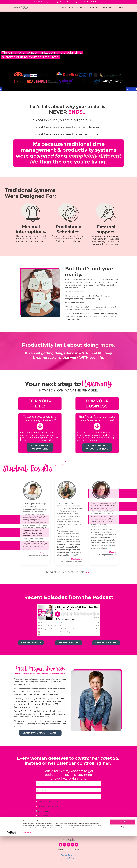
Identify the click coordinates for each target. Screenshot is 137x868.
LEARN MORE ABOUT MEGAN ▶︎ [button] (40, 735)
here (87, 574)
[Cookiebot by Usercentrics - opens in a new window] (11, 865)
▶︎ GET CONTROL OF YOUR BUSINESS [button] (97, 449)
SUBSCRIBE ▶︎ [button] (68, 824)
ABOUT (65, 8)
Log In (120, 8)
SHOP (113, 8)
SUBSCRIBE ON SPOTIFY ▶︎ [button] (68, 645)
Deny (122, 859)
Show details (27, 865)
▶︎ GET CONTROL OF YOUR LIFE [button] (40, 449)
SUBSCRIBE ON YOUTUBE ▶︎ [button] (106, 645)
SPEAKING (88, 8)
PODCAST (76, 8)
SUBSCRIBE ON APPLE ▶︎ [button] (31, 645)
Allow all (122, 854)
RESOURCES (101, 8)
